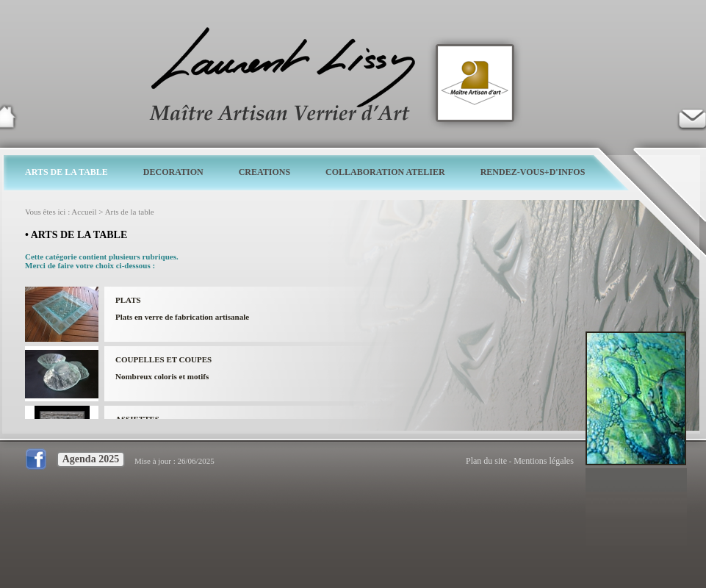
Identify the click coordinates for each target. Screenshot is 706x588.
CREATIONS (264, 172)
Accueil (84, 212)
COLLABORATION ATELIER (385, 172)
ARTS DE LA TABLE (66, 172)
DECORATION (173, 172)
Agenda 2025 (91, 459)
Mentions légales (544, 461)
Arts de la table (130, 212)
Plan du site (486, 461)
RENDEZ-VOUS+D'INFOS (533, 172)
